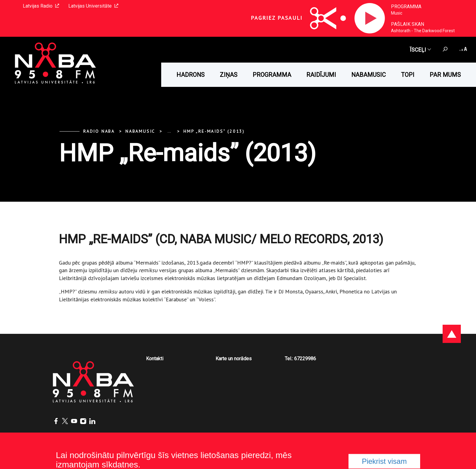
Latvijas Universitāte (93, 6)
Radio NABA (99, 131)
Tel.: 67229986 (300, 359)
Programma (406, 7)
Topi (408, 75)
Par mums (445, 75)
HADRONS (190, 75)
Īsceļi (420, 50)
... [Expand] (169, 131)
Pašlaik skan (408, 24)
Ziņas (229, 75)
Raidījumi (321, 75)
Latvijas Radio (41, 6)
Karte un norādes (234, 359)
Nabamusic (369, 75)
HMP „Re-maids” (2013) (214, 131)
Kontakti (155, 359)
